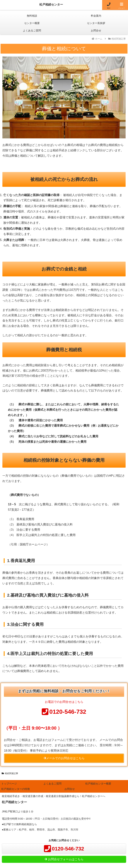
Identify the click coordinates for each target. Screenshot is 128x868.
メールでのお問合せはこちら (64, 758)
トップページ (9, 784)
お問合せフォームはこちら (64, 859)
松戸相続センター (51, 5)
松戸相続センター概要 (98, 784)
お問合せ (70, 789)
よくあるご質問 (52, 784)
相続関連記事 (10, 773)
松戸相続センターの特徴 (16, 789)
